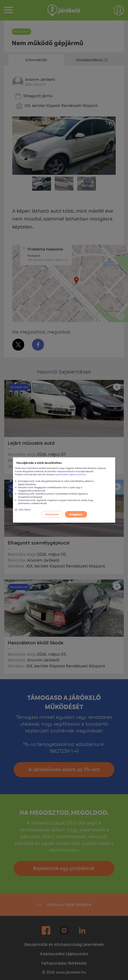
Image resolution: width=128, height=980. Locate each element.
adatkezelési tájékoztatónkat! (71, 474)
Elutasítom (52, 514)
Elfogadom (76, 514)
